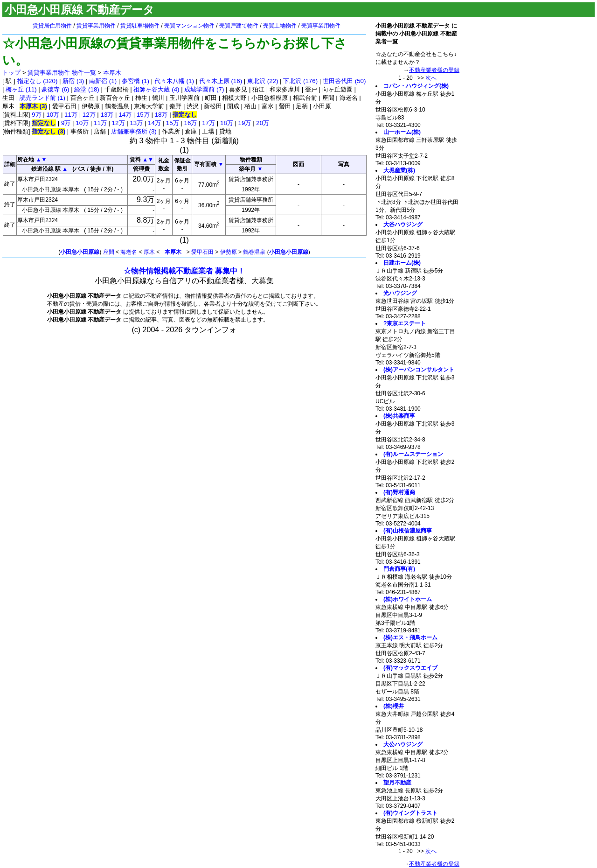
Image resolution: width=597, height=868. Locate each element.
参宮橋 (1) (135, 81)
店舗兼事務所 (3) (134, 131)
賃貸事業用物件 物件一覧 (62, 73)
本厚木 (112, 73)
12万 (89, 115)
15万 (143, 115)
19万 (245, 123)
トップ (11, 73)
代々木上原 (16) (221, 81)
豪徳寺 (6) (55, 89)
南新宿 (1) (103, 81)
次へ (431, 78)
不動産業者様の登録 (434, 70)
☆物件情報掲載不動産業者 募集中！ (184, 271)
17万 (208, 123)
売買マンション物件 (189, 26)
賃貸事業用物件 (96, 26)
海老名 (129, 252)
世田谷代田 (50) (344, 81)
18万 (161, 115)
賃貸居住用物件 (52, 26)
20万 (263, 123)
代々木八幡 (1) (174, 81)
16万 (191, 123)
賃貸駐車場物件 (140, 26)
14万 (125, 115)
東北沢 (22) (263, 81)
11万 (71, 115)
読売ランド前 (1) (42, 98)
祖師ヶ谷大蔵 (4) (156, 89)
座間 (109, 252)
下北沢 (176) (300, 81)
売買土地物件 (280, 26)
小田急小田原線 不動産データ (80, 10)
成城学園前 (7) (204, 89)
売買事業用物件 (321, 26)
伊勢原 (229, 252)
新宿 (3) (73, 81)
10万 (53, 115)
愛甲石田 (202, 252)
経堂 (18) (87, 89)
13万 (107, 115)
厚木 (149, 252)
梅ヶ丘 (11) (21, 89)
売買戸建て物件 (239, 26)
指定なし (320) (38, 81)
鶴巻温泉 (254, 252)
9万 (36, 115)
